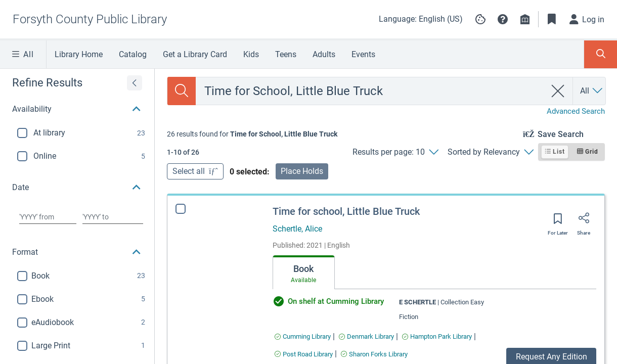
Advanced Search (576, 111)
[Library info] (525, 19)
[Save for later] (558, 222)
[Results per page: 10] (395, 152)
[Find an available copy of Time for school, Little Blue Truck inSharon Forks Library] (374, 354)
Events (363, 54)
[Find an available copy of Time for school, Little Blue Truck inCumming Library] (303, 336)
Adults (324, 54)
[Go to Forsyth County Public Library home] (90, 19)
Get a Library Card (195, 54)
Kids (251, 54)
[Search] (182, 91)
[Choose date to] (113, 217)
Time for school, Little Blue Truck (346, 211)
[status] (252, 134)
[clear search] (558, 91)
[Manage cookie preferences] (480, 19)
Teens (286, 54)
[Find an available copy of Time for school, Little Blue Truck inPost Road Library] (304, 354)
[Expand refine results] (135, 83)
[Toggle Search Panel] (601, 54)
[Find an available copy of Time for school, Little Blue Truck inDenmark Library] (366, 336)
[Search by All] (592, 91)
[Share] (584, 221)
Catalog (133, 54)
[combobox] (371, 91)
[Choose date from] (48, 217)
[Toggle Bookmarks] (552, 19)
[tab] (304, 272)
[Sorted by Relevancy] (490, 152)
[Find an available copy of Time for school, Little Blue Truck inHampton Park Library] (437, 336)
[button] (503, 19)
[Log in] (587, 19)
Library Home (79, 54)
